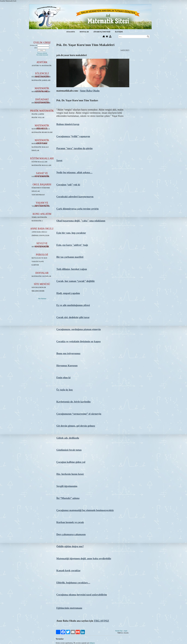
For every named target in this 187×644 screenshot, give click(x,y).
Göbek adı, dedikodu (68, 438)
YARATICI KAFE (38, 261)
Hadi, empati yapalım (68, 293)
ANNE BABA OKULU (39, 232)
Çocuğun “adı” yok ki (68, 185)
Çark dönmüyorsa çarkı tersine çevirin (77, 209)
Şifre (36, 48)
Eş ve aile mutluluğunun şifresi (73, 305)
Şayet (59, 160)
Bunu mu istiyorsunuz (68, 353)
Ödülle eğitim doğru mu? (70, 546)
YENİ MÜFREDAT (38, 195)
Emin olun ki (63, 378)
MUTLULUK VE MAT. (40, 258)
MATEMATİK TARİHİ (39, 143)
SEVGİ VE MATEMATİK (40, 247)
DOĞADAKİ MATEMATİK (41, 103)
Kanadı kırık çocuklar (68, 570)
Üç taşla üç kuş (65, 390)
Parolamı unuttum (42, 53)
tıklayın (92, 643)
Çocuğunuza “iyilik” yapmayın (73, 136)
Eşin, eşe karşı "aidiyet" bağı (72, 245)
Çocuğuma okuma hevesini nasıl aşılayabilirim (82, 595)
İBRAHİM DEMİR (38, 291)
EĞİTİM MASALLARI (39, 162)
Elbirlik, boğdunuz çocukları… (73, 583)
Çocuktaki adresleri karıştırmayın (75, 197)
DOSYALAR (84, 32)
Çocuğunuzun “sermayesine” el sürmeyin (79, 414)
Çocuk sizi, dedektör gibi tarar (73, 317)
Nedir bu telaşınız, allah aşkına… (74, 172)
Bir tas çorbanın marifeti (70, 257)
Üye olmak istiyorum (42, 55)
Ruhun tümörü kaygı (68, 124)
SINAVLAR (36, 191)
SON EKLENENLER (39, 287)
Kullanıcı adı (34, 45)
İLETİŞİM (119, 32)
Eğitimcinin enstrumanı (69, 608)
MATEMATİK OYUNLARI (41, 92)
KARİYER (35, 265)
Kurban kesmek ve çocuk (70, 522)
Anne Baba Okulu (90, 91)
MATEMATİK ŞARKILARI (41, 80)
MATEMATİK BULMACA (41, 129)
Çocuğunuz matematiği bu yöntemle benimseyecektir (85, 510)
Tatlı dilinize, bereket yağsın (72, 269)
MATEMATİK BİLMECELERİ (42, 132)
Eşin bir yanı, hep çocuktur (71, 233)
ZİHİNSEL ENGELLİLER (40, 235)
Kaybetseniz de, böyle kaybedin (73, 402)
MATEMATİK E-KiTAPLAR (41, 276)
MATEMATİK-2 (37, 221)
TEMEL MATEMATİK (39, 217)
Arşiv (126, 631)
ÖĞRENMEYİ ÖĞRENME (41, 188)
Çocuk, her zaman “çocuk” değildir (76, 281)
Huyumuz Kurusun (67, 366)
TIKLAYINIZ (101, 621)
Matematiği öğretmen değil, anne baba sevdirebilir (84, 558)
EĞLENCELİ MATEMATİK (41, 77)
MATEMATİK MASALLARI (41, 165)
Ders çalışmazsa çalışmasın (71, 534)
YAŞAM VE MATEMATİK (41, 206)
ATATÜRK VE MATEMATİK (42, 66)
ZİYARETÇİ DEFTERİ (102, 32)
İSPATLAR (35, 150)
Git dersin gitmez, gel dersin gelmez (76, 426)
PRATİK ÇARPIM (38, 114)
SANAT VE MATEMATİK (41, 176)
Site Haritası (42, 299)
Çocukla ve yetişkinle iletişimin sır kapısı (79, 341)
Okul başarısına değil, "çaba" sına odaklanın (81, 221)
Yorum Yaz (119, 631)
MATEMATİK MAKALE (40, 147)
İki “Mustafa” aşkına (68, 498)
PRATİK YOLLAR (38, 117)
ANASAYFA (71, 32)
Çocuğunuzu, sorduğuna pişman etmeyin (79, 329)
